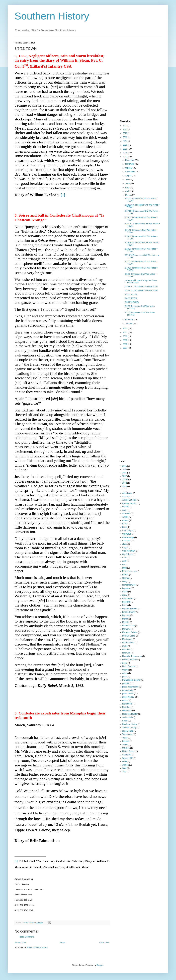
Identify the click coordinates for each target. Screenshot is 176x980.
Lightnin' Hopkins (130, 609)
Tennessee (127, 734)
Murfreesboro (128, 643)
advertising (127, 493)
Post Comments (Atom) (37, 948)
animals (126, 507)
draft (124, 561)
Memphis (126, 629)
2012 (125, 328)
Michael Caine (129, 636)
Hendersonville (129, 585)
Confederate (128, 554)
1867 (124, 476)
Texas (125, 738)
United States (128, 751)
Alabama (126, 497)
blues (125, 527)
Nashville (126, 653)
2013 (125, 157)
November (130, 164)
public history (128, 697)
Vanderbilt (127, 755)
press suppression (130, 687)
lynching (126, 615)
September (130, 172)
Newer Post (21, 943)
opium (125, 673)
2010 (125, 336)
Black (125, 524)
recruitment (127, 704)
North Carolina (129, 666)
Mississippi (127, 639)
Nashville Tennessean (132, 656)
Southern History (52, 16)
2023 (125, 126)
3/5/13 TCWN (131, 295)
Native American (129, 660)
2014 (125, 153)
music (125, 646)
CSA (124, 558)
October (129, 168)
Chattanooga (128, 537)
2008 (125, 344)
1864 (124, 473)
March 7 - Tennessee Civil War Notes (141, 287)
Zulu (124, 772)
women (125, 765)
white (125, 761)
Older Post (104, 943)
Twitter (125, 744)
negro (125, 663)
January (129, 324)
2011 (125, 332)
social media (128, 717)
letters (125, 605)
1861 (124, 466)
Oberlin (125, 670)
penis (125, 677)
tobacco (126, 741)
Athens (125, 517)
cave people (128, 531)
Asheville (126, 514)
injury (125, 595)
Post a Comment (26, 937)
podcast (126, 683)
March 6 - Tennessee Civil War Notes (141, 291)
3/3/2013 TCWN (132, 302)
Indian (125, 592)
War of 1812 (128, 758)
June (128, 183)
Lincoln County (129, 612)
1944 (124, 486)
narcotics (126, 649)
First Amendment (130, 571)
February (129, 320)
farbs (124, 568)
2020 (125, 133)
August (129, 176)
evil (124, 565)
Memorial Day (128, 626)
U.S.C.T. (126, 748)
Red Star (126, 707)
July (127, 180)
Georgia (126, 578)
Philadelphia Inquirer (131, 680)
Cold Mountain (129, 551)
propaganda (128, 690)
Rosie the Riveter (130, 714)
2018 (125, 137)
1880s (125, 480)
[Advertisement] (141, 63)
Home (63, 943)
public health (128, 693)
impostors (127, 588)
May (127, 187)
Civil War (126, 541)
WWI (124, 768)
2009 (125, 340)
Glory (125, 582)
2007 (125, 348)
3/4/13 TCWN (131, 298)
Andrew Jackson (130, 503)
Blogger (100, 965)
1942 (124, 483)
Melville (126, 622)
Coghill (125, 548)
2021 (125, 129)
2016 (125, 145)
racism (125, 700)
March (128, 195)
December (130, 160)
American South (129, 500)
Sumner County (129, 727)
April (127, 191)
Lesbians (126, 602)
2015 (125, 149)
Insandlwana (128, 599)
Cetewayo (127, 534)
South (125, 721)
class (124, 544)
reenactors (127, 710)
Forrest (125, 575)
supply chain (128, 731)
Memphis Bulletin (130, 632)
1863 (124, 469)
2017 (125, 141)
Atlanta (125, 520)
